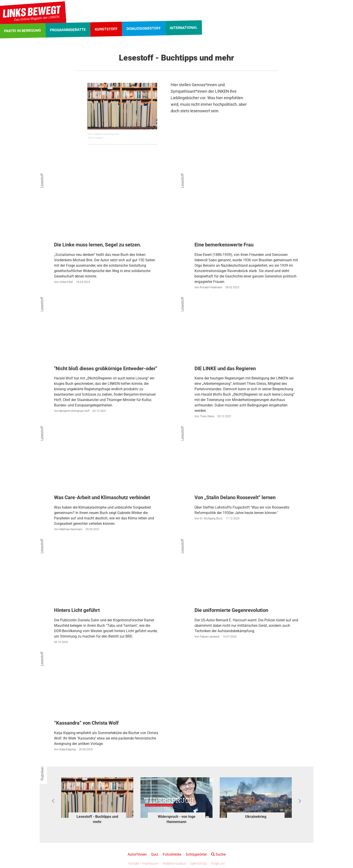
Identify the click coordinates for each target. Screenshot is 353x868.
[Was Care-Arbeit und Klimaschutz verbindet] (106, 464)
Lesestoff (42, 181)
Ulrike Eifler (66, 282)
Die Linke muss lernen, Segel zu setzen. (98, 245)
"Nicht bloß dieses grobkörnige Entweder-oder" (106, 369)
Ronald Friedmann (211, 287)
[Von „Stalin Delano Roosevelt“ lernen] (247, 464)
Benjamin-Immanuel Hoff (74, 411)
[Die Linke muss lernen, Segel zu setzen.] (106, 211)
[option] (97, 801)
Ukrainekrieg (256, 817)
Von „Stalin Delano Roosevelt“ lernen (235, 497)
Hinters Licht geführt (77, 610)
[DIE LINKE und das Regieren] (247, 335)
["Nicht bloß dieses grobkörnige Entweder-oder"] (106, 335)
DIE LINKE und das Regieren (225, 369)
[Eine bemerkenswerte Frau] (247, 211)
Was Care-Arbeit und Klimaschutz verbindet (102, 497)
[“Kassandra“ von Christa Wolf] (106, 689)
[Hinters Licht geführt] (106, 577)
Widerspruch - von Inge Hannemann (177, 819)
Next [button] (300, 801)
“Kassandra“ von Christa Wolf (86, 723)
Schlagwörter (196, 854)
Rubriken (42, 773)
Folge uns (218, 863)
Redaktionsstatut (174, 863)
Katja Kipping (68, 749)
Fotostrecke (172, 854)
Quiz (155, 854)
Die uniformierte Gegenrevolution (231, 610)
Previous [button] (53, 801)
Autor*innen (137, 854)
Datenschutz (198, 863)
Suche (218, 854)
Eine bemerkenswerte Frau (224, 245)
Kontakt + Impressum (143, 863)
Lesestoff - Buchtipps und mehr (97, 819)
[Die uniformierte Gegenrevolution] (247, 577)
